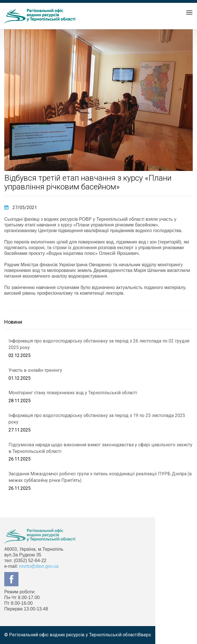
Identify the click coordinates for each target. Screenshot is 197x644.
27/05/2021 (21, 208)
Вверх (144, 635)
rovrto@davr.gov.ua (39, 566)
